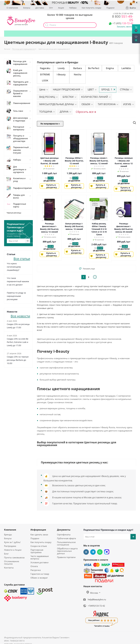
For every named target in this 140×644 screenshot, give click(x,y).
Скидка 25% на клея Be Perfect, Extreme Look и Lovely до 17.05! (18, 342)
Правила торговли (66, 557)
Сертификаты (64, 535)
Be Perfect (94, 68)
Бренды (8, 535)
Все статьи (22, 258)
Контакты (9, 568)
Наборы (73, 8)
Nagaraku (45, 68)
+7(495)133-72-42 (96, 606)
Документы (64, 530)
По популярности (50, 124)
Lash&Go (126, 68)
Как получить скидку (91, 8)
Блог (6, 554)
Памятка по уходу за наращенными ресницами (16, 296)
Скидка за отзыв (39, 546)
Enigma (110, 68)
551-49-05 (123, 18)
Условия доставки (40, 562)
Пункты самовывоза (14, 557)
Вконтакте (86, 552)
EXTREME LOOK (45, 77)
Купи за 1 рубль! (12, 542)
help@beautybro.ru (97, 599)
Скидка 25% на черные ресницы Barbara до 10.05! (18, 360)
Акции (61, 8)
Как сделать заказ (39, 535)
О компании (12, 8)
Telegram (93, 552)
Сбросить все (86, 112)
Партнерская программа (37, 551)
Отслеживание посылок (12, 563)
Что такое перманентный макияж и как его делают (18, 281)
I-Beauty (61, 74)
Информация (38, 530)
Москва (92, 593)
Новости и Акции (13, 550)
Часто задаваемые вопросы (40, 557)
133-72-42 (123, 23)
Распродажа (10, 546)
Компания (10, 530)
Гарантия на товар (40, 574)
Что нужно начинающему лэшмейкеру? (14, 267)
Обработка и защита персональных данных (67, 551)
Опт (51, 8)
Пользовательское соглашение (66, 543)
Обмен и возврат (39, 578)
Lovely (61, 68)
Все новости (20, 316)
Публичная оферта (66, 538)
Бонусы (27, 8)
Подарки (110, 8)
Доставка (40, 8)
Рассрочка (36, 570)
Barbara (78, 68)
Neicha (78, 74)
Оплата (34, 566)
